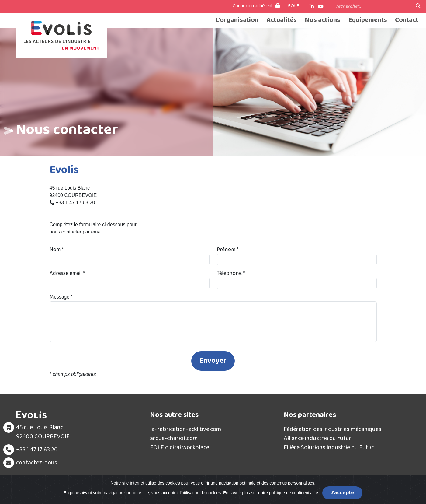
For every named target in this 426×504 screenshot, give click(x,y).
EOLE (294, 6)
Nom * (57, 250)
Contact (407, 20)
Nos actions (322, 20)
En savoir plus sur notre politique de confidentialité (271, 493)
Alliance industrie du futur (318, 438)
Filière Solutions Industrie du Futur (329, 447)
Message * (61, 297)
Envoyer (213, 361)
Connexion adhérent (256, 6)
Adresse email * (67, 273)
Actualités (282, 20)
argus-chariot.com (174, 438)
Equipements (368, 20)
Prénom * (228, 250)
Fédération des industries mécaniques (332, 429)
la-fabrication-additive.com (185, 429)
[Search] (373, 6)
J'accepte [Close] (342, 493)
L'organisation (237, 20)
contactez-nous (37, 463)
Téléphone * (231, 273)
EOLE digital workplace (180, 447)
